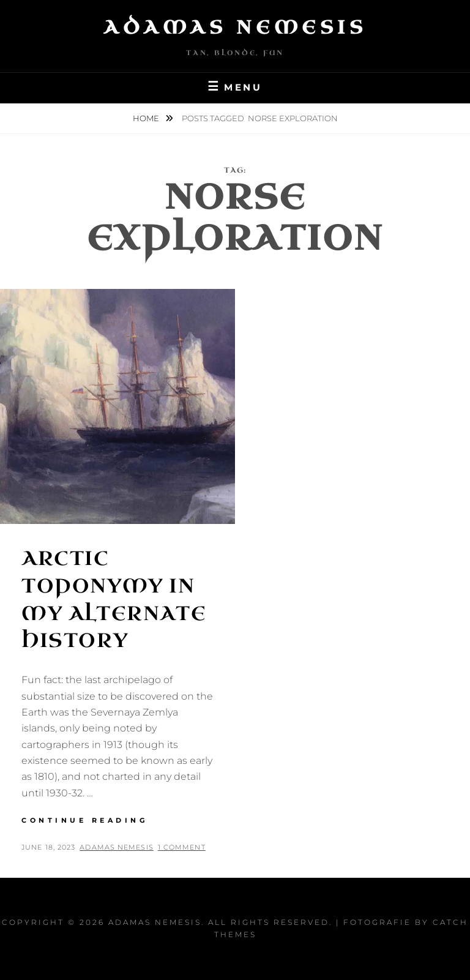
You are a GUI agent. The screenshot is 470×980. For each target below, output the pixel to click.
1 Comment (182, 847)
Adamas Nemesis (235, 28)
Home (147, 118)
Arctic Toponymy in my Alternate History (114, 600)
